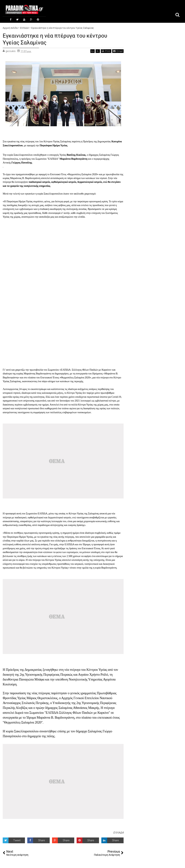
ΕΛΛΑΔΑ (118, 832)
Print (106, 51)
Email (118, 51)
